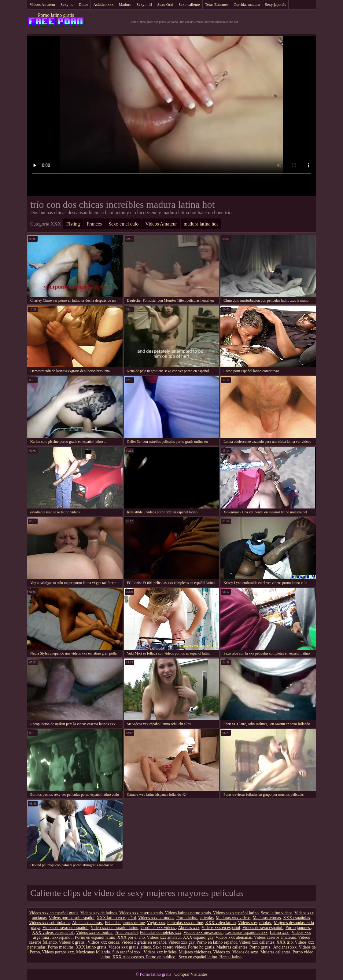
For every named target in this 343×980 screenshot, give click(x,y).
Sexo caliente (189, 4)
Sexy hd (67, 4)
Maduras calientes (232, 947)
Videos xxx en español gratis (54, 913)
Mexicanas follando (93, 952)
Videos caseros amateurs (275, 937)
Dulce (83, 4)
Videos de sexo (245, 952)
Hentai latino (230, 957)
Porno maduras (61, 947)
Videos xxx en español (221, 928)
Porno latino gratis (56, 15)
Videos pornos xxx (58, 952)
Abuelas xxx (189, 928)
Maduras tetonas (267, 918)
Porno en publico (161, 957)
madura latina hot (201, 224)
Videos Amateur (42, 4)
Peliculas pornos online (125, 923)
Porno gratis (260, 947)
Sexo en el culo (124, 224)
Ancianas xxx (285, 947)
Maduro (125, 4)
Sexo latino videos (277, 913)
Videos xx (222, 952)
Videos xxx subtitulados (50, 923)
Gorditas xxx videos (158, 928)
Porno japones (298, 928)
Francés (94, 224)
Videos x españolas (255, 923)
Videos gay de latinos (99, 913)
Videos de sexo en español (66, 928)
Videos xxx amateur (164, 937)
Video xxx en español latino (114, 928)
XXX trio (284, 942)
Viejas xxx (156, 923)
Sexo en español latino (198, 957)
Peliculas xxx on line (185, 923)
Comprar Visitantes (191, 974)
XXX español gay (198, 937)
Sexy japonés (275, 4)
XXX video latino (220, 923)
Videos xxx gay (181, 942)
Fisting (73, 224)
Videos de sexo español (263, 928)
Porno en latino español (217, 942)
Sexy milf (144, 4)
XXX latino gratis (91, 947)
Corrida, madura (247, 4)
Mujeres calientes (275, 952)
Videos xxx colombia (95, 932)
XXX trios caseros (128, 957)
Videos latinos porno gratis (188, 913)
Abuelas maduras (87, 923)
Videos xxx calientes (256, 942)
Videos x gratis (72, 942)
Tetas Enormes (217, 4)
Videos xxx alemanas (234, 937)
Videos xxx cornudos (156, 918)
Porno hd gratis (201, 947)
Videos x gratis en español (144, 942)
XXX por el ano (131, 937)
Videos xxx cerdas (103, 942)
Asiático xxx (103, 4)
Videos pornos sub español (72, 918)
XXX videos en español (53, 932)
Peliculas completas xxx (161, 932)
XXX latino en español (116, 918)
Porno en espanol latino (95, 937)
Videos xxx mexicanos (203, 932)
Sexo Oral (165, 4)
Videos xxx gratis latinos (130, 947)
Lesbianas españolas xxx (246, 932)
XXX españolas (297, 918)
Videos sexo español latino (236, 913)
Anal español (126, 932)
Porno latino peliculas (195, 918)
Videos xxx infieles (160, 952)
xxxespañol (63, 937)
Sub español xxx (127, 952)
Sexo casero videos (170, 947)
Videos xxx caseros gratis (141, 913)
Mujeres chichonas (195, 952)
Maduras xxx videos (233, 918)
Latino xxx (280, 932)
